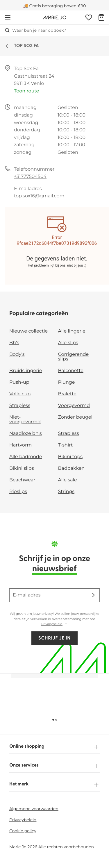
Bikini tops (70, 457)
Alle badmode (26, 457)
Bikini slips (22, 468)
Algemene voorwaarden (34, 809)
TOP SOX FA (22, 46)
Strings (66, 492)
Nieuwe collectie (28, 331)
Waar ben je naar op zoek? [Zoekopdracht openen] (35, 30)
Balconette (71, 371)
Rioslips (18, 492)
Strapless (20, 406)
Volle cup (20, 394)
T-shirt (66, 445)
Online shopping (54, 747)
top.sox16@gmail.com (39, 196)
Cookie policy (23, 831)
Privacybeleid (52, 624)
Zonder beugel (75, 417)
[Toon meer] (66, 624)
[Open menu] (8, 17)
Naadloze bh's (26, 434)
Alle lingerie (72, 331)
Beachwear (22, 480)
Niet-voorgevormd (25, 420)
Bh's (14, 343)
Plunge (67, 382)
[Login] (89, 17)
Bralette (67, 394)
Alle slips (68, 343)
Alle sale (68, 480)
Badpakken (72, 468)
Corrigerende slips (74, 357)
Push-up (19, 382)
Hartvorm (20, 445)
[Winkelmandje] (101, 17)
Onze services (54, 766)
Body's (17, 354)
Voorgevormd (74, 406)
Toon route (26, 91)
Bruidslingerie (26, 371)
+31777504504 (30, 177)
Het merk (54, 785)
